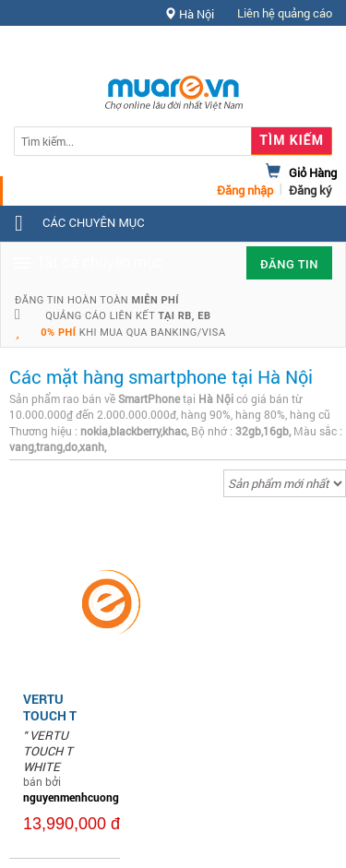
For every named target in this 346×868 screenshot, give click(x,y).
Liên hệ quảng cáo (285, 13)
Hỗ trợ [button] (299, 50)
